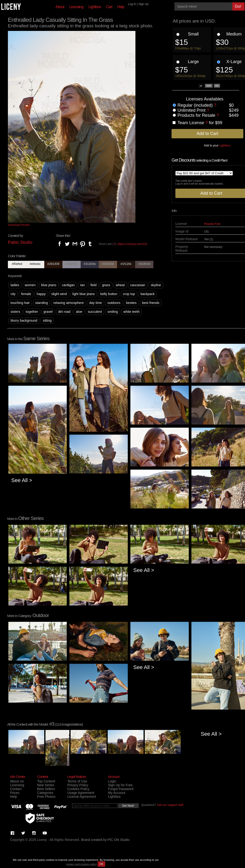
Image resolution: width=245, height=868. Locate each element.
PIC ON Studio (119, 840)
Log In (132, 4)
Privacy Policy (78, 785)
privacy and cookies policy (82, 864)
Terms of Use (77, 781)
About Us (17, 781)
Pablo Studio (20, 242)
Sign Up (143, 4)
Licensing (76, 7)
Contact (16, 789)
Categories (45, 793)
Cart (109, 7)
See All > (22, 480)
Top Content (46, 781)
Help (121, 7)
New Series (46, 785)
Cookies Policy (78, 789)
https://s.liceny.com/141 (133, 244)
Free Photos (46, 797)
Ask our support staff (170, 805)
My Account (117, 793)
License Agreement (82, 797)
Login (112, 781)
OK (101, 864)
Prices (15, 793)
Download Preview (19, 225)
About (60, 7)
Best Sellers (46, 789)
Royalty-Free (212, 224)
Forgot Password (121, 789)
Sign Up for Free (120, 785)
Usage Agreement (81, 793)
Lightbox (95, 7)
